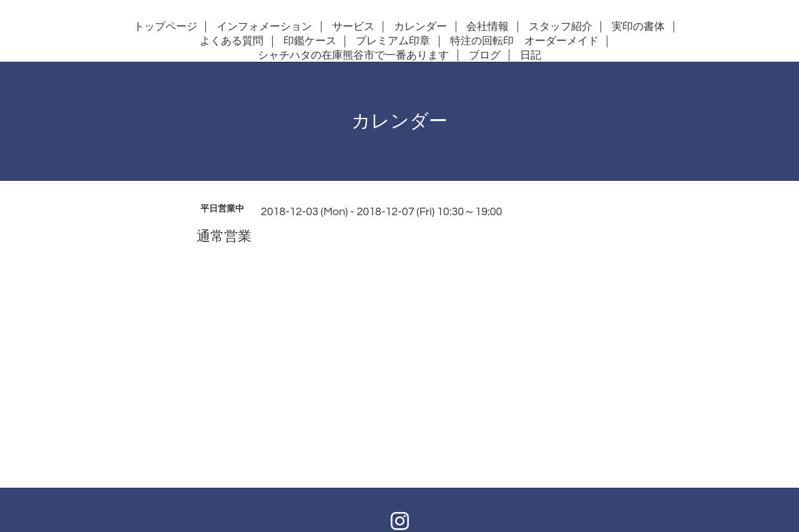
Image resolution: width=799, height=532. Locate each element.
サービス (353, 27)
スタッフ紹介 (561, 27)
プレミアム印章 (393, 41)
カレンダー (420, 27)
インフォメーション (264, 27)
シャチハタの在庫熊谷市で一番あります (353, 56)
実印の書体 (638, 27)
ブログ (485, 56)
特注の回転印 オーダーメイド (524, 41)
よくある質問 (232, 41)
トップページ (165, 27)
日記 (531, 56)
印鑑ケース (310, 41)
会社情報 (488, 27)
